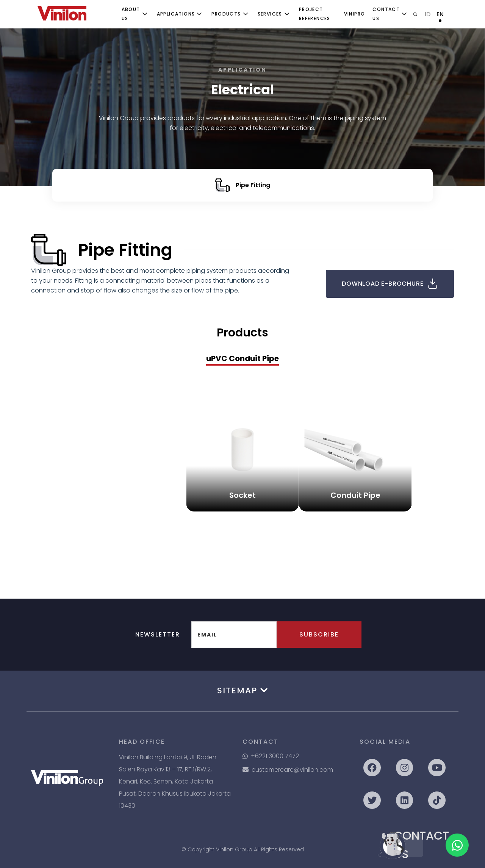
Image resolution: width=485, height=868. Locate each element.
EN (440, 14)
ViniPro (355, 14)
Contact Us (386, 14)
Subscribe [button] (319, 634)
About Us (131, 14)
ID (428, 14)
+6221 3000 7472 (271, 756)
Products (226, 14)
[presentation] (242, 359)
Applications (176, 14)
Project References (315, 14)
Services (270, 14)
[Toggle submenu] (145, 14)
